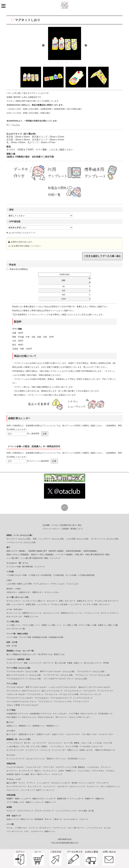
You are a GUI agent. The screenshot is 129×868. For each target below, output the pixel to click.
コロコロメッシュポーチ (60, 783)
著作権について (77, 529)
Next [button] (86, 46)
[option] (65, 43)
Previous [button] (43, 46)
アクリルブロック (45, 702)
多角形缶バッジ (39, 726)
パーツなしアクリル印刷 (69, 694)
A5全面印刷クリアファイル (41, 714)
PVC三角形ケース (14, 717)
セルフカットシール (51, 613)
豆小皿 (91, 811)
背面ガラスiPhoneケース (105, 750)
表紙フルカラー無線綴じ (16, 551)
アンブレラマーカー (105, 691)
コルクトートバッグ (77, 786)
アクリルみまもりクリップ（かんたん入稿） (24, 679)
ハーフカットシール (91, 613)
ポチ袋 (14, 646)
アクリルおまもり (42, 698)
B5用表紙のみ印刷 (40, 637)
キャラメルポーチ (70, 819)
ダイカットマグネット (110, 613)
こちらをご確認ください (61, 150)
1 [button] (58, 63)
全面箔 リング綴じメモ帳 (108, 625)
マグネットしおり (58, 584)
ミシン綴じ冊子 (13, 558)
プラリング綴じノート (31, 625)
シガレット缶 (86, 743)
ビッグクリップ (32, 750)
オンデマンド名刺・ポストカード (96, 604)
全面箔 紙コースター (27, 734)
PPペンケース (61, 717)
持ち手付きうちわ (45, 654)
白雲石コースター (44, 734)
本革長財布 (39, 819)
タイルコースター (106, 734)
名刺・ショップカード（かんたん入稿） (49, 539)
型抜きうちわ (59, 654)
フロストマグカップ (25, 811)
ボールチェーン (45, 828)
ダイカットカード (14, 601)
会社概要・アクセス (51, 525)
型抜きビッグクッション (57, 759)
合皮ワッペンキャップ (45, 790)
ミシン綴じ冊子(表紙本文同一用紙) (34, 558)
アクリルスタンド (14, 691)
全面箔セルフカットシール (71, 613)
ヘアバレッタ (45, 750)
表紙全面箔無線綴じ (74, 551)
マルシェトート (13, 790)
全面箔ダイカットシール (32, 613)
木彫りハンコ (73, 750)
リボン (27, 831)
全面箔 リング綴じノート (51, 625)
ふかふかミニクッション (36, 759)
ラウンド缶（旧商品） (40, 746)
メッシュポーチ (43, 783)
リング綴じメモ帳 (70, 625)
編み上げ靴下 (12, 783)
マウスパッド (57, 774)
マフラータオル (98, 771)
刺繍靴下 (10, 799)
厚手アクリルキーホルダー (36, 687)
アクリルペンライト (81, 702)
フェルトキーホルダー (15, 767)
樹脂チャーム (50, 831)
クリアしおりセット (41, 584)
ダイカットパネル (52, 592)
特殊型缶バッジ (53, 726)
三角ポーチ (57, 819)
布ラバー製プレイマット (40, 774)
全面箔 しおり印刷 (24, 584)
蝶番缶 (77, 743)
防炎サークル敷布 (22, 774)
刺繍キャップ (50, 802)
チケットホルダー (60, 714)
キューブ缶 (68, 743)
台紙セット (78, 663)
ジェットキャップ (27, 790)
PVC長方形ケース (105, 714)
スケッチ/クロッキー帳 (16, 629)
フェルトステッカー (34, 767)
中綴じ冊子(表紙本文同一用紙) (97, 555)
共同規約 (65, 529)
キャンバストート (35, 786)
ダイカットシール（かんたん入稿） (105, 539)
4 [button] (71, 63)
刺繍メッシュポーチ (23, 799)
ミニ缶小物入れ (13, 746)
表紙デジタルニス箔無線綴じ (18, 555)
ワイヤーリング (59, 828)
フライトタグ (48, 767)
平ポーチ (48, 819)
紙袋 (26, 663)
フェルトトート (93, 786)
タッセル (107, 828)
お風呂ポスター (25, 592)
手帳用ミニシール (31, 617)
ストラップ (33, 828)
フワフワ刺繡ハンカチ (15, 802)
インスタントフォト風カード (34, 601)
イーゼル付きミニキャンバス (91, 746)
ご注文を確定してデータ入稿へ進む (102, 256)
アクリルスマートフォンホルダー (20, 698)
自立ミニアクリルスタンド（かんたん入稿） (24, 675)
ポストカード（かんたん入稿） (19, 539)
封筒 (8, 646)
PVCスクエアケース (89, 714)
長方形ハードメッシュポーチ (83, 783)
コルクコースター (73, 734)
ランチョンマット (50, 771)
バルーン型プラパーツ (76, 828)
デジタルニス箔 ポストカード (107, 601)
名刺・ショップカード (15, 604)
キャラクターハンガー (15, 750)
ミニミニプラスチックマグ (66, 811)
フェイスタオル (84, 771)
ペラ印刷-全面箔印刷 (86, 575)
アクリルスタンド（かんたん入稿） (91, 671)
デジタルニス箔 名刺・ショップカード (66, 604)
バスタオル (110, 771)
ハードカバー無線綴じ (65, 555)
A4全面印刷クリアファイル (17, 714)
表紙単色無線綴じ (91, 551)
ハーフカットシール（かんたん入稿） (22, 542)
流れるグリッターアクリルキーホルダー (95, 687)
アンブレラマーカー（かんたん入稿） (59, 675)
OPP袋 (106, 663)
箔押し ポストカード (67, 601)
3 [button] (67, 63)
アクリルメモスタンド (73, 691)
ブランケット (106, 767)
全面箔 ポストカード (85, 601)
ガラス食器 (82, 811)
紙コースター (12, 734)
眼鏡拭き (82, 767)
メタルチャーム (37, 831)
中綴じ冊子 (79, 555)
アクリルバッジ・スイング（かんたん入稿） (93, 675)
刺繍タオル (100, 799)
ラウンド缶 (25, 746)
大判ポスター (12, 592)
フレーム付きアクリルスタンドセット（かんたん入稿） (66, 679)
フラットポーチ (102, 783)
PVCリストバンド (29, 717)
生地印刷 (10, 774)
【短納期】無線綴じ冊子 (37, 551)
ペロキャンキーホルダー (16, 694)
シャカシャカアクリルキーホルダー (63, 687)
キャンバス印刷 (72, 746)
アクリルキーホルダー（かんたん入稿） (23, 671)
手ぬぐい (38, 771)
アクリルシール (51, 694)
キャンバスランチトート (16, 786)
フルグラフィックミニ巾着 (66, 767)
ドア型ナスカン (21, 828)
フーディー (31, 783)
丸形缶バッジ (12, 726)
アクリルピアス (90, 691)
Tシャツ (22, 783)
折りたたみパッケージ (93, 663)
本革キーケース (27, 819)
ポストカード (52, 601)
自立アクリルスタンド (31, 691)
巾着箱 (70, 663)
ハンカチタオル (93, 767)
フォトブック (55, 558)
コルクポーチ (62, 786)
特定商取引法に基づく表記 (71, 525)
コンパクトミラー (40, 743)
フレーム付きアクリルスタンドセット (22, 702)
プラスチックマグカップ (44, 811)
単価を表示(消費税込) (17, 269)
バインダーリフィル (14, 831)
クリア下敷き (74, 714)
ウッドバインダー (59, 750)
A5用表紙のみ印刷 (56, 637)
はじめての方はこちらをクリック (21, 233)
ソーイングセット (57, 746)
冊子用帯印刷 (27, 567)
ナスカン (10, 828)
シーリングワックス (94, 828)
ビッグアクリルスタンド (83, 698)
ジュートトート (49, 786)
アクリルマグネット (36, 694)
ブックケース (40, 567)
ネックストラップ (26, 771)
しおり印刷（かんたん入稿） (78, 539)
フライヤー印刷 (25, 637)
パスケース (83, 819)
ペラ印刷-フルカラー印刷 (17, 575)
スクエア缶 (108, 743)
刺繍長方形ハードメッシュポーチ (70, 799)
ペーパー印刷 (12, 637)
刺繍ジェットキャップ (35, 802)
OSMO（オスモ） (87, 750)
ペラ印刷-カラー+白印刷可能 (40, 575)
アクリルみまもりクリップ (61, 698)
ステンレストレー (55, 743)
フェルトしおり (72, 584)
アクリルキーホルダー (15, 687)
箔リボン (27, 743)
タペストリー (12, 771)
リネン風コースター (90, 734)
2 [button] (63, 63)
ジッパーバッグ (35, 663)
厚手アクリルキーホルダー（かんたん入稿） (58, 671)
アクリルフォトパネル (63, 702)
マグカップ (11, 811)
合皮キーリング (13, 819)
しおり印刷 (11, 584)
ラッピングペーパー (14, 663)
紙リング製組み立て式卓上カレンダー (22, 654)
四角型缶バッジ (25, 726)
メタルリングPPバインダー (79, 717)
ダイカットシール (14, 613)
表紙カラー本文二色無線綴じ (43, 555)
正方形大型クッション (77, 759)
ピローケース (48, 663)
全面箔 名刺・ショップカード (38, 604)
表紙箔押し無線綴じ (57, 551)
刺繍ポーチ (90, 799)
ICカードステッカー (14, 617)
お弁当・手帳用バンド (67, 771)
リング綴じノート (14, 625)
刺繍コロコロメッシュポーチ (44, 799)
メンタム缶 (97, 743)
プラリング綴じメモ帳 (88, 625)
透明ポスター (38, 592)
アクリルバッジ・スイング (91, 694)
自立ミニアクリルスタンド (52, 691)
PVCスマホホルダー (46, 717)
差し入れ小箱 (60, 663)
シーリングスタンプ (14, 743)
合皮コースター (58, 734)
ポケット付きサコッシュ (110, 786)
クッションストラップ (15, 759)
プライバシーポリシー (52, 529)
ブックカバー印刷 (14, 567)
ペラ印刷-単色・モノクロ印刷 (64, 575)
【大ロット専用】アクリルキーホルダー (23, 705)
